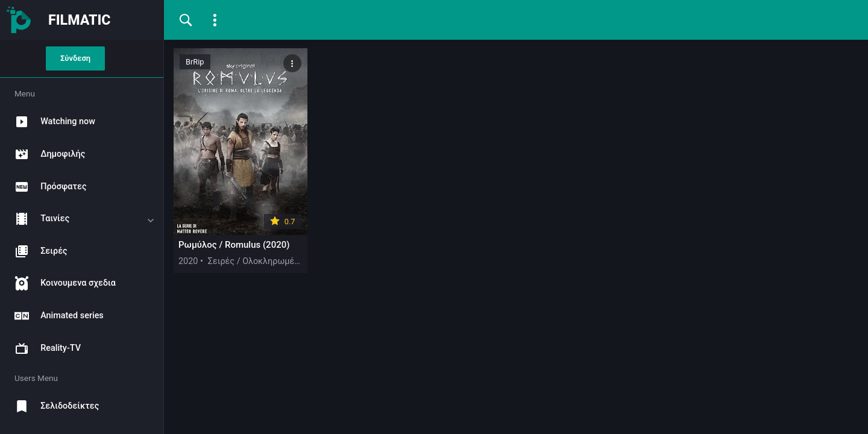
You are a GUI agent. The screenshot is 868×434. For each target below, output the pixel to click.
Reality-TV (44, 348)
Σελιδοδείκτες (53, 406)
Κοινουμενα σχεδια (61, 283)
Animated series (55, 316)
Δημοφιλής (46, 154)
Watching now (51, 122)
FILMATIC (80, 20)
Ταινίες (38, 219)
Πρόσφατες (46, 187)
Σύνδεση (75, 58)
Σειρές (37, 251)
